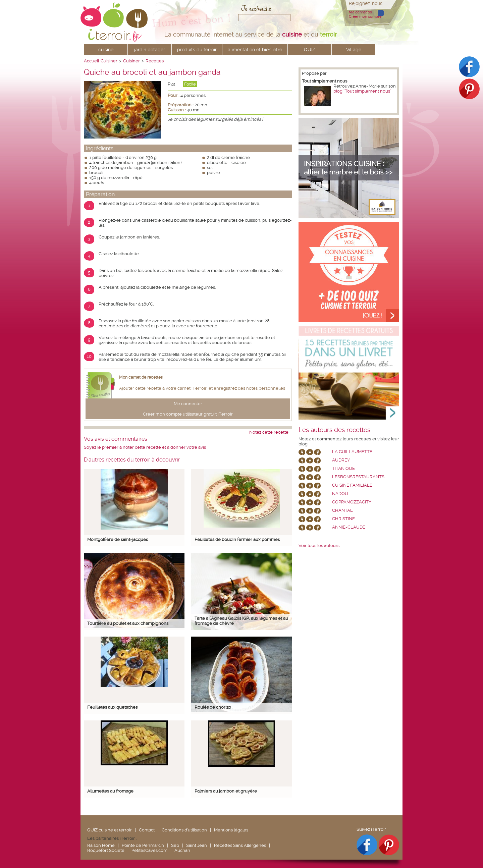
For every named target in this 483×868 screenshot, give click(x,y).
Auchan (182, 850)
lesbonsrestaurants (358, 477)
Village (354, 50)
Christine (343, 519)
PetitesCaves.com (149, 850)
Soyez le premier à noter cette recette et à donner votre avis (145, 447)
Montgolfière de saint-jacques (118, 539)
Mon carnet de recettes (141, 377)
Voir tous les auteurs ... (320, 546)
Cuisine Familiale (352, 485)
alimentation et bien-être (255, 50)
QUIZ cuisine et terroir (110, 830)
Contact (147, 830)
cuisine (106, 50)
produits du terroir (197, 50)
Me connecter (361, 12)
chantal (342, 510)
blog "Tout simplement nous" (362, 91)
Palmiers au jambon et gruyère (226, 791)
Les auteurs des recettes (334, 430)
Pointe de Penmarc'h (143, 845)
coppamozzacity (352, 502)
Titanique (343, 468)
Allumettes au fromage (110, 791)
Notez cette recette (269, 432)
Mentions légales (231, 830)
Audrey (341, 460)
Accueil (91, 61)
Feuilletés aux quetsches (112, 707)
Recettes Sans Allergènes (240, 845)
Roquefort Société (106, 850)
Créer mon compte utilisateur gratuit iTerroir (188, 414)
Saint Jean (197, 845)
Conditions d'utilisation (184, 830)
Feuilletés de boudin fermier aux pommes (237, 539)
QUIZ (310, 50)
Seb (175, 845)
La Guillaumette (352, 452)
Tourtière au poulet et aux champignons (128, 623)
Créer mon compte (365, 17)
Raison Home (101, 845)
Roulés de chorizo (213, 707)
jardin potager (150, 50)
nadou (340, 494)
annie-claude (349, 527)
